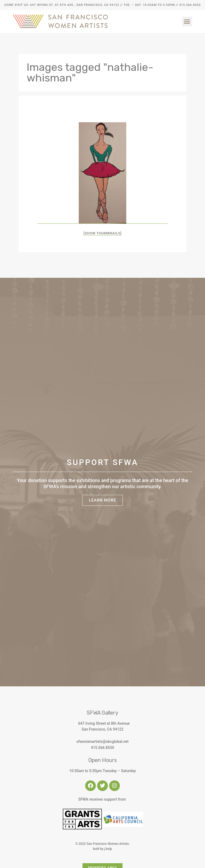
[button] (187, 22)
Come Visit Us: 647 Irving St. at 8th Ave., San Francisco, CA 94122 (62, 5)
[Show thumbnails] (102, 233)
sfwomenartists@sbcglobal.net (102, 741)
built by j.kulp (102, 849)
